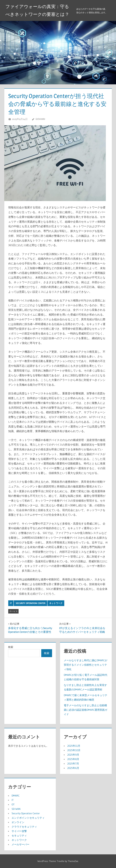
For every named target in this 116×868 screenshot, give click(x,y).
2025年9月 (73, 755)
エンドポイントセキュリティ (28, 818)
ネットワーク (56, 603)
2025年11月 (74, 746)
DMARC (16, 796)
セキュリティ (19, 835)
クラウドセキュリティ (24, 827)
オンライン (18, 822)
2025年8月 (73, 759)
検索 (11, 647)
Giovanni (40, 119)
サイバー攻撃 (19, 831)
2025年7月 (73, 764)
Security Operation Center (31, 603)
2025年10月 (74, 750)
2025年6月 (73, 768)
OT (13, 804)
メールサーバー (20, 844)
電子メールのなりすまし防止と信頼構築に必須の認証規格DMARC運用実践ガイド (86, 710)
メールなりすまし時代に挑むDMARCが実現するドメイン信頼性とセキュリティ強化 (86, 665)
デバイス (13, 611)
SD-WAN (16, 809)
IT (11, 603)
